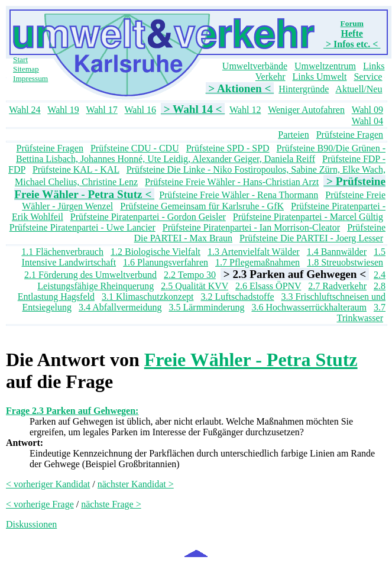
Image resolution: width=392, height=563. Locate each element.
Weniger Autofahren (306, 110)
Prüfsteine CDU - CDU (135, 148)
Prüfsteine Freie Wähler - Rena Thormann (239, 195)
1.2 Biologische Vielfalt (155, 252)
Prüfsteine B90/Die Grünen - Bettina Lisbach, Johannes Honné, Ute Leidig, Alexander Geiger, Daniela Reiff (201, 153)
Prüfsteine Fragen (350, 135)
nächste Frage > (111, 504)
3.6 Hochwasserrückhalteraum (309, 307)
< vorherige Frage (40, 504)
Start (20, 59)
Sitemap (26, 69)
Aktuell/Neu (359, 89)
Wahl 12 (245, 110)
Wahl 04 (367, 121)
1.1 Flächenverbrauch (62, 252)
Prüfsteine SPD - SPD (228, 148)
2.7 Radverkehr (337, 286)
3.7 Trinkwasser (361, 313)
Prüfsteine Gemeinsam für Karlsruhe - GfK (202, 206)
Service (368, 77)
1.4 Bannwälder (337, 252)
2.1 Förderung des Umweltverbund (90, 275)
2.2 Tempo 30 (190, 275)
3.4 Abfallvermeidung (120, 307)
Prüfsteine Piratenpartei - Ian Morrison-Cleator (251, 227)
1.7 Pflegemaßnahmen (257, 262)
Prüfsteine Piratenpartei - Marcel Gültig (308, 217)
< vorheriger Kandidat (48, 484)
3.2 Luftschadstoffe (237, 297)
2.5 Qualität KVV (195, 286)
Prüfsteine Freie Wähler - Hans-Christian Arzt (232, 182)
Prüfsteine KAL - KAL (76, 169)
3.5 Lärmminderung (206, 307)
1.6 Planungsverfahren (166, 262)
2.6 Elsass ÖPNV (268, 286)
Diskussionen (31, 524)
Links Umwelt (319, 77)
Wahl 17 (101, 110)
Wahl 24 (25, 110)
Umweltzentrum (325, 66)
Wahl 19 (63, 110)
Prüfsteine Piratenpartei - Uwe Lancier (82, 227)
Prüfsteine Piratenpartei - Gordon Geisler (148, 217)
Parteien (293, 135)
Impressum (30, 78)
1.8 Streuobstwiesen (345, 262)
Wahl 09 (367, 110)
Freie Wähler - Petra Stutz (251, 360)
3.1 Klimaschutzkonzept (148, 297)
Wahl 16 (140, 110)
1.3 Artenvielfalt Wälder (254, 252)
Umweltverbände (255, 66)
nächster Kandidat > (136, 484)
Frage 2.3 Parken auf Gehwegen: (72, 411)
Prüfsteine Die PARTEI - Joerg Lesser (311, 238)
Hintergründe (304, 89)
